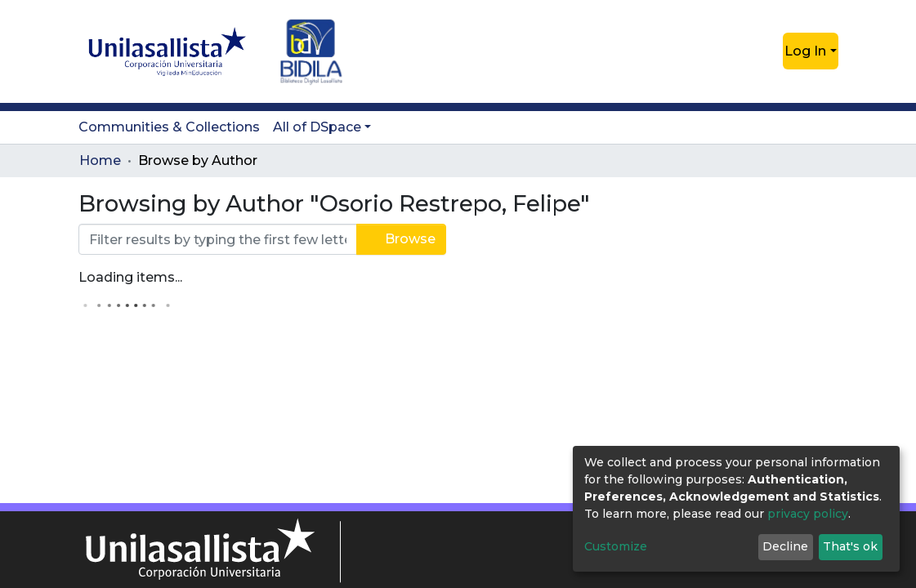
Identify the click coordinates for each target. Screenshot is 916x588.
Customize (616, 546)
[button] (769, 51)
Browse (401, 239)
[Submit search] (744, 51)
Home (100, 160)
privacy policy (808, 514)
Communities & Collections (169, 127)
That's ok (850, 546)
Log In (805, 51)
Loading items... (130, 277)
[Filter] (218, 239)
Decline (785, 546)
